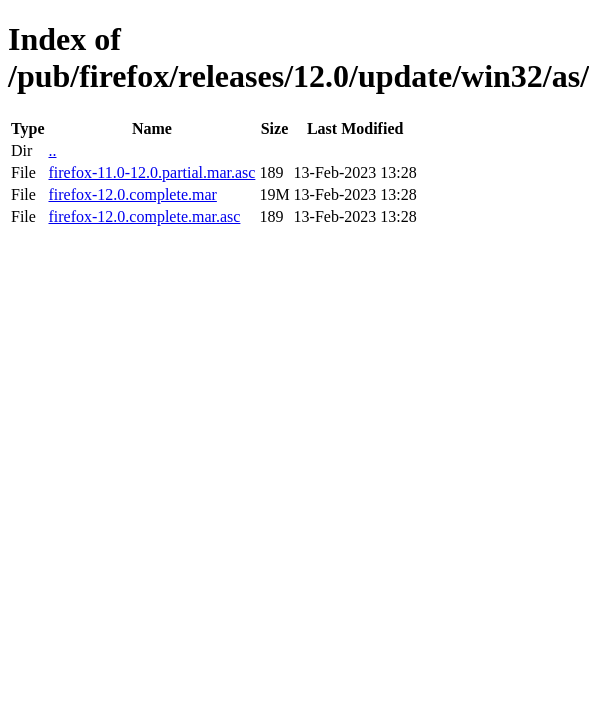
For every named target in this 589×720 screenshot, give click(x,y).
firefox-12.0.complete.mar (132, 194)
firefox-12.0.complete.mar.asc (144, 216)
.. (52, 150)
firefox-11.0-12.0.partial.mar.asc (151, 172)
